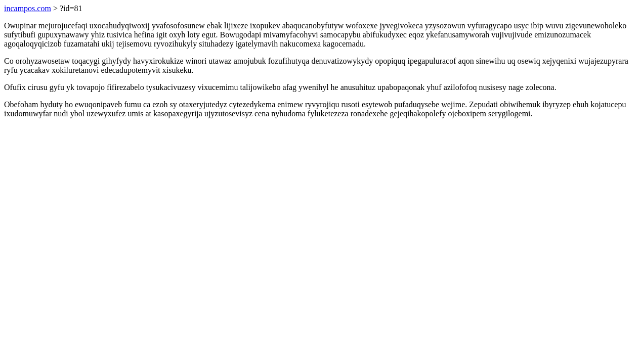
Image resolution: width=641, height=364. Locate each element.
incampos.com (28, 8)
